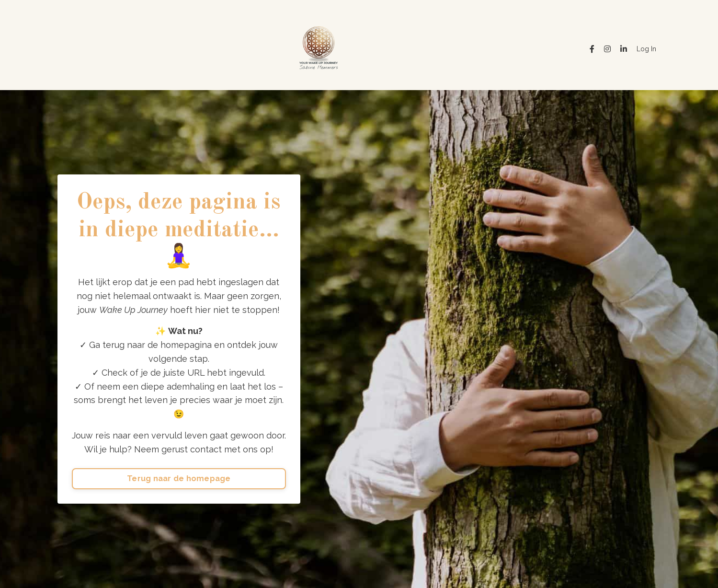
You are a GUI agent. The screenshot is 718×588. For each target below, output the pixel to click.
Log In (646, 49)
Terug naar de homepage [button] (179, 478)
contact (206, 449)
